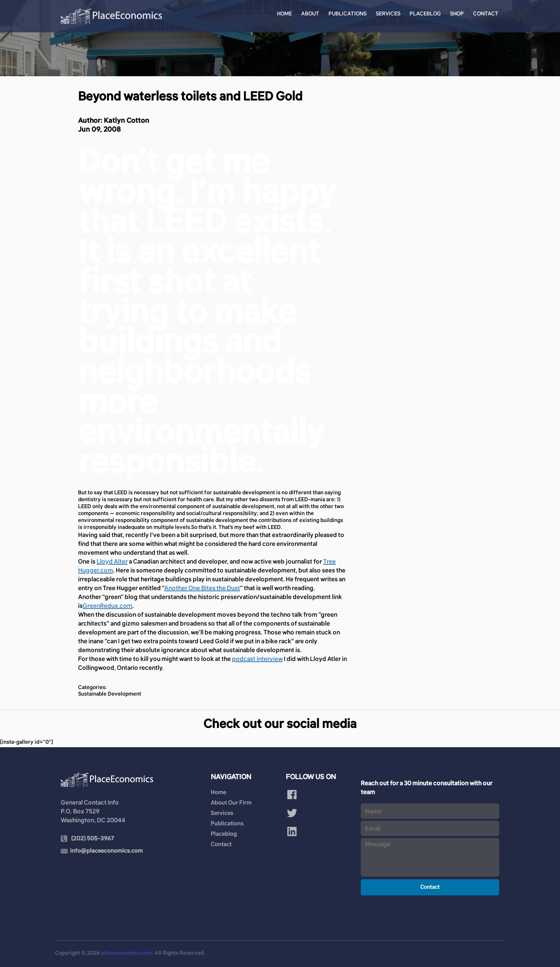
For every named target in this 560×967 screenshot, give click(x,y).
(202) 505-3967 (92, 838)
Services (388, 13)
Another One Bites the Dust (202, 588)
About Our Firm (231, 802)
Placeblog (425, 13)
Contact (486, 13)
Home (284, 13)
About (310, 13)
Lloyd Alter (112, 561)
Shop (457, 13)
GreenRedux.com (107, 606)
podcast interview (257, 659)
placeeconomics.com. (127, 953)
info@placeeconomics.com (106, 851)
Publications (347, 13)
